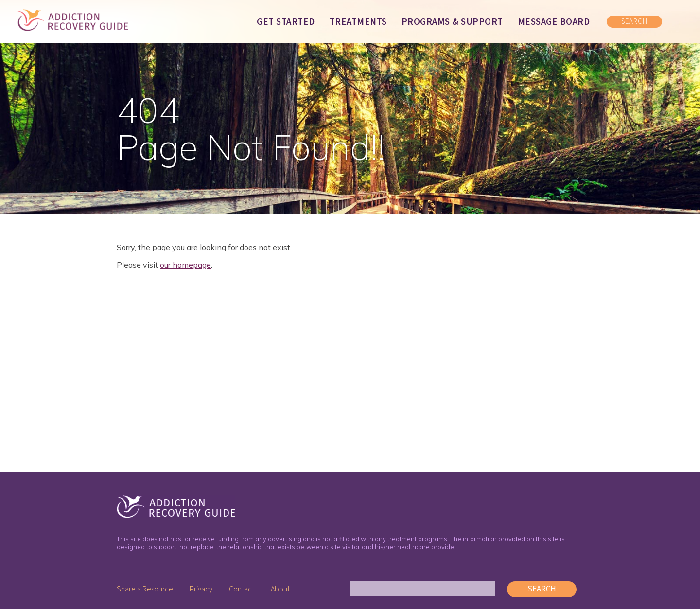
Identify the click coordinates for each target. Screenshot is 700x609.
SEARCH (634, 22)
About (280, 589)
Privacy (201, 589)
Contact (242, 589)
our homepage (185, 265)
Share (145, 589)
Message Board (554, 22)
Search (542, 589)
